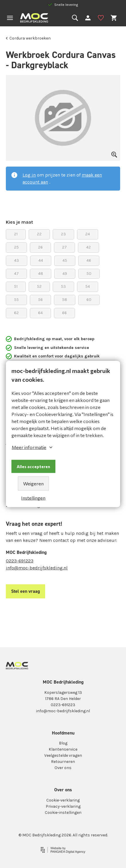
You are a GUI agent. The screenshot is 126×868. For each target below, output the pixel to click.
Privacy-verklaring (63, 806)
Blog (63, 743)
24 (88, 233)
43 (17, 259)
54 (88, 285)
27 (64, 246)
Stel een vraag (25, 591)
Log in (29, 175)
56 (40, 298)
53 (63, 285)
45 (65, 259)
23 (63, 233)
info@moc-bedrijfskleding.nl (37, 568)
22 (39, 233)
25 (16, 246)
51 (16, 285)
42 (88, 246)
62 (16, 312)
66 (64, 312)
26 (40, 246)
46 (89, 259)
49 (65, 272)
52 (39, 285)
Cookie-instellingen (63, 813)
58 (65, 298)
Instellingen (33, 498)
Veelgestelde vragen (63, 755)
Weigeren (33, 483)
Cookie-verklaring (63, 800)
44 (41, 259)
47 (16, 272)
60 (89, 298)
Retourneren (63, 762)
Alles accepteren (33, 466)
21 (16, 233)
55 (16, 298)
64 (40, 312)
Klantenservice (63, 749)
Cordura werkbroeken (28, 38)
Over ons (63, 768)
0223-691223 (20, 561)
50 (89, 272)
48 (41, 272)
